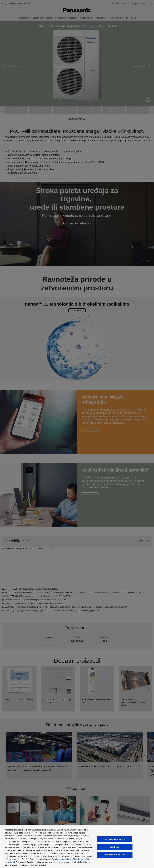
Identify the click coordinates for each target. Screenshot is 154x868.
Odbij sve (115, 847)
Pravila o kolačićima (61, 859)
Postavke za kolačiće (115, 839)
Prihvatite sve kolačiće (115, 855)
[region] (77, 847)
